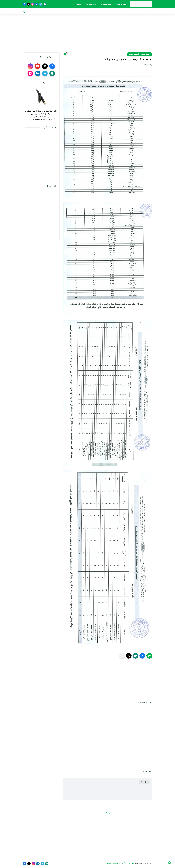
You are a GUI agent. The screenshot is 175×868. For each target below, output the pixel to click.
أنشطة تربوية (93, 12)
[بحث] (24, 12)
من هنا (34, 117)
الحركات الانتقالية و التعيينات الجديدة (140, 54)
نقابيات (133, 12)
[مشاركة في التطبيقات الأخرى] (122, 656)
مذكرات (139, 12)
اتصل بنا (79, 4)
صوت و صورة (82, 12)
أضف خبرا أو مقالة (121, 4)
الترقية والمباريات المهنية (108, 12)
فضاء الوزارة (148, 12)
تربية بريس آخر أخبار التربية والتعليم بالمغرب (120, 863)
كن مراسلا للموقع (106, 4)
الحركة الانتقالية (123, 12)
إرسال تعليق (144, 782)
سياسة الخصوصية (91, 4)
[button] (142, 656)
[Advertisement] (87, 35)
